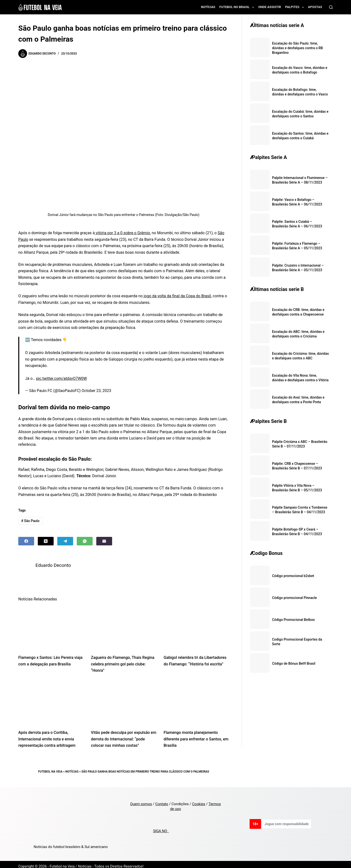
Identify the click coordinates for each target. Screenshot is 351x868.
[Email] (104, 541)
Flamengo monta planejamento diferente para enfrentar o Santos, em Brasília (196, 735)
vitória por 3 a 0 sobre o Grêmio (122, 233)
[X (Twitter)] (46, 541)
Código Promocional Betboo (293, 620)
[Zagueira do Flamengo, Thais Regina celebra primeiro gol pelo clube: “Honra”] (124, 624)
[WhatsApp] (85, 541)
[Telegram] (65, 541)
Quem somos (141, 800)
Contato (162, 800)
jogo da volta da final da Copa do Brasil (177, 296)
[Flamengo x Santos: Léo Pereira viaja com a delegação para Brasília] (51, 624)
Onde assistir (269, 7)
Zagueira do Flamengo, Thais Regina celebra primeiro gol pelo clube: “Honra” (123, 660)
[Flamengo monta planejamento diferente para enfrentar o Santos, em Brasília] (196, 699)
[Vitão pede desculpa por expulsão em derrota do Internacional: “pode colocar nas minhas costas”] (124, 699)
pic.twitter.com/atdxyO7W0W (61, 378)
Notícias (208, 7)
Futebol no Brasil (238, 7)
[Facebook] (26, 541)
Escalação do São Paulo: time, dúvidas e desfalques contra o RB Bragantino (297, 48)
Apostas (315, 7)
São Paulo (30, 521)
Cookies (199, 800)
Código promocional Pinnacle (294, 598)
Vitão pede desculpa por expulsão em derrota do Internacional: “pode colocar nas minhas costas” (124, 735)
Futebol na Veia (50, 768)
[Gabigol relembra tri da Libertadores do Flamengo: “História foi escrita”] (196, 624)
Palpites (296, 7)
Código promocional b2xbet (293, 576)
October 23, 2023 (97, 391)
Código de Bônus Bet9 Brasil (294, 663)
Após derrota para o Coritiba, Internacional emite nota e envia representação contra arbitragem (47, 735)
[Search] (331, 7)
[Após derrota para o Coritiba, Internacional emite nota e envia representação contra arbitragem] (51, 699)
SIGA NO (161, 827)
